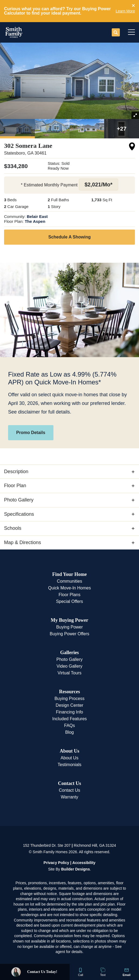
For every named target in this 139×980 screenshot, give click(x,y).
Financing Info (69, 712)
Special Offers (69, 601)
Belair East (37, 216)
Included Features (69, 719)
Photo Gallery (69, 659)
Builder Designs (75, 869)
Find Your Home (69, 574)
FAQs (69, 725)
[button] (133, 6)
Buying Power (69, 627)
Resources (70, 692)
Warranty (69, 797)
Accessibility (84, 863)
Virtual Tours (69, 673)
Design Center (69, 705)
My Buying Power (69, 620)
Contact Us (70, 783)
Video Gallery (70, 666)
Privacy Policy (56, 863)
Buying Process (69, 699)
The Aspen (35, 221)
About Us (69, 751)
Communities (69, 581)
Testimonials (69, 765)
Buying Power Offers (69, 634)
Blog (69, 732)
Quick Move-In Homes (69, 588)
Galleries (69, 653)
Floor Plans (69, 595)
